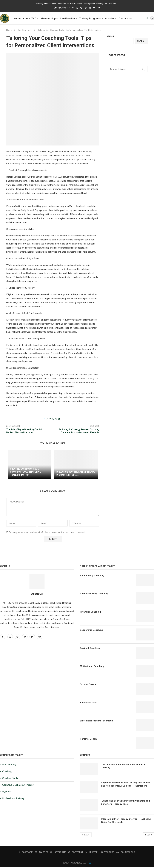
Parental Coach (88, 739)
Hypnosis (7, 792)
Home (17, 18)
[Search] (142, 18)
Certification (67, 18)
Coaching (7, 772)
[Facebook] (73, 8)
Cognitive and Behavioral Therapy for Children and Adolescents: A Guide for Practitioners (126, 785)
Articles (110, 18)
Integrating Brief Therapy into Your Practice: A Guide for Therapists (126, 821)
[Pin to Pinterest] (56, 419)
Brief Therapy (9, 765)
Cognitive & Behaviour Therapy (18, 785)
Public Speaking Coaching (94, 594)
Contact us (125, 18)
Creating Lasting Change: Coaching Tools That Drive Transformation (25, 472)
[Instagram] (81, 8)
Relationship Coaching (92, 576)
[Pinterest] (86, 8)
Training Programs (90, 18)
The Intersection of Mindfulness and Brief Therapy (123, 767)
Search (110, 36)
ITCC (89, 863)
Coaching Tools (25, 31)
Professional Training (13, 799)
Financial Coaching (90, 612)
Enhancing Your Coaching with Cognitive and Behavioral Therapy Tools (125, 803)
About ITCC (30, 18)
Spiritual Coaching (90, 649)
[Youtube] (94, 8)
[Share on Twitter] (53, 419)
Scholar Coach (88, 685)
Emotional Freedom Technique (96, 721)
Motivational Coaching (92, 667)
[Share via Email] (59, 419)
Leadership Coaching (92, 631)
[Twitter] (77, 8)
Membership (48, 18)
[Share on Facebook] (50, 419)
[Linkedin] (90, 8)
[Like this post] (47, 419)
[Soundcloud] (99, 8)
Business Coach (89, 703)
